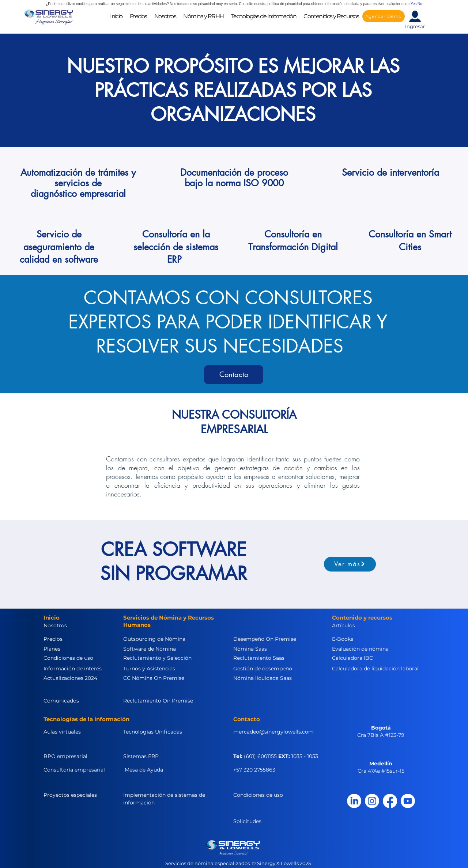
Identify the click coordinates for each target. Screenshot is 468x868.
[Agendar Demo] (384, 16)
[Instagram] (372, 801)
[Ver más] (350, 564)
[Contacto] (234, 375)
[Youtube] (408, 801)
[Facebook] (390, 801)
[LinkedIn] (354, 801)
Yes (414, 4)
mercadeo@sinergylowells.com (273, 732)
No (420, 4)
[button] (165, 16)
